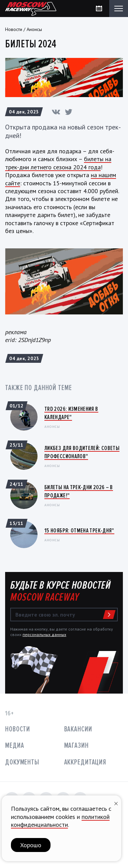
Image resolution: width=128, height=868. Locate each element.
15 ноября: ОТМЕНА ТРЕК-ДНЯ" (79, 530)
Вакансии (78, 729)
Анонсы (34, 29)
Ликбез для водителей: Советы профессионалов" (82, 452)
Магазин (76, 746)
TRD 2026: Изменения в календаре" (71, 413)
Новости (14, 29)
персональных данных (44, 634)
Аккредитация (85, 762)
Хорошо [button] (31, 845)
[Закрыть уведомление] (116, 803)
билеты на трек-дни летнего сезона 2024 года (58, 163)
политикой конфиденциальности (60, 821)
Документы (22, 762)
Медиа (15, 746)
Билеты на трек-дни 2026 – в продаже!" (79, 491)
